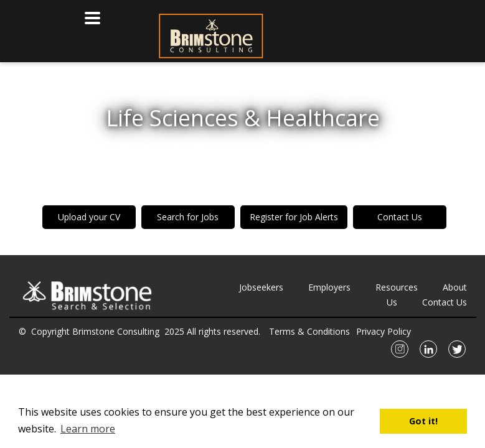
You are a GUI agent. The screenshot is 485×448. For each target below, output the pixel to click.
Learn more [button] (88, 429)
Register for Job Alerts (294, 217)
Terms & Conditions (309, 331)
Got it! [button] (423, 421)
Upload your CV (89, 217)
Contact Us (400, 217)
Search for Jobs (188, 217)
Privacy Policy (384, 331)
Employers (329, 287)
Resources (397, 287)
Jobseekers (261, 287)
